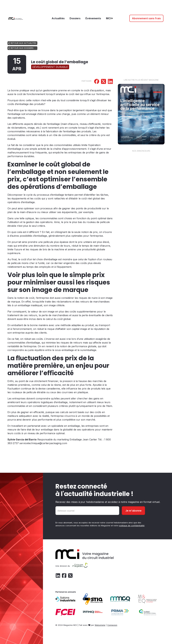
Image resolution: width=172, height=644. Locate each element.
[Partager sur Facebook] (97, 82)
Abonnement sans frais (146, 18)
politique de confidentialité (132, 526)
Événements (93, 18)
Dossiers (75, 18)
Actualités (58, 18)
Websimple (100, 625)
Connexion (112, 625)
